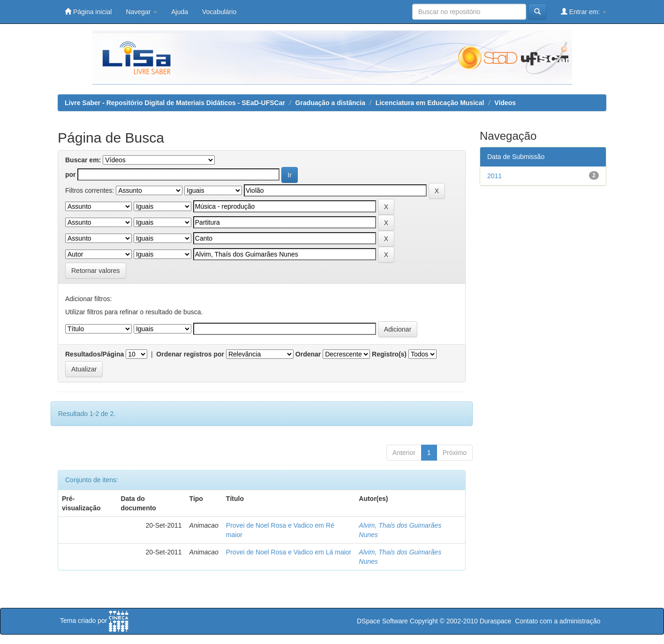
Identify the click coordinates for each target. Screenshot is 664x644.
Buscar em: (83, 160)
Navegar (141, 12)
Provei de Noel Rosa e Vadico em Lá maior (289, 552)
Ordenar (308, 354)
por (71, 174)
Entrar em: (584, 11)
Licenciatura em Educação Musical (430, 103)
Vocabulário (219, 12)
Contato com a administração (558, 621)
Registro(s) (389, 354)
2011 (494, 176)
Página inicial (88, 11)
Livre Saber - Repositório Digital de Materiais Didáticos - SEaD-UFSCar (175, 103)
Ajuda (180, 12)
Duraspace (496, 621)
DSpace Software (382, 621)
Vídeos (505, 103)
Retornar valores (96, 271)
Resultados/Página (94, 354)
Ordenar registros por (190, 354)
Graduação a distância (330, 103)
